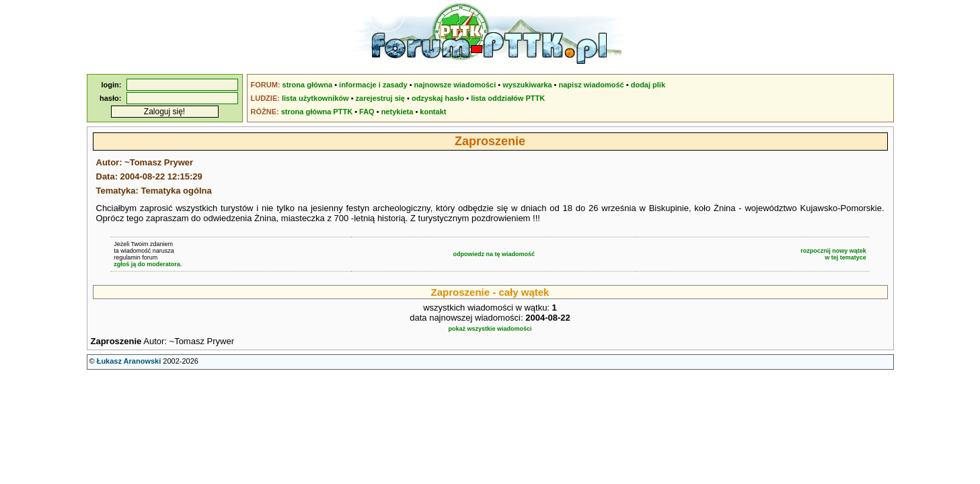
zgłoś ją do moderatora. (148, 264)
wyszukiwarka (527, 85)
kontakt (433, 112)
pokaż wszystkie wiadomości (490, 329)
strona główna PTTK (317, 112)
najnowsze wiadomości (455, 85)
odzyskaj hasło (438, 98)
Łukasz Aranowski (129, 361)
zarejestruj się (380, 98)
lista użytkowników (315, 98)
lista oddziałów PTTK (508, 98)
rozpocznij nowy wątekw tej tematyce (833, 254)
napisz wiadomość (592, 85)
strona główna (308, 85)
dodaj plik (648, 85)
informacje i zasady (373, 85)
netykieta (398, 112)
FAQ (367, 112)
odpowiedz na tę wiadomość (494, 254)
